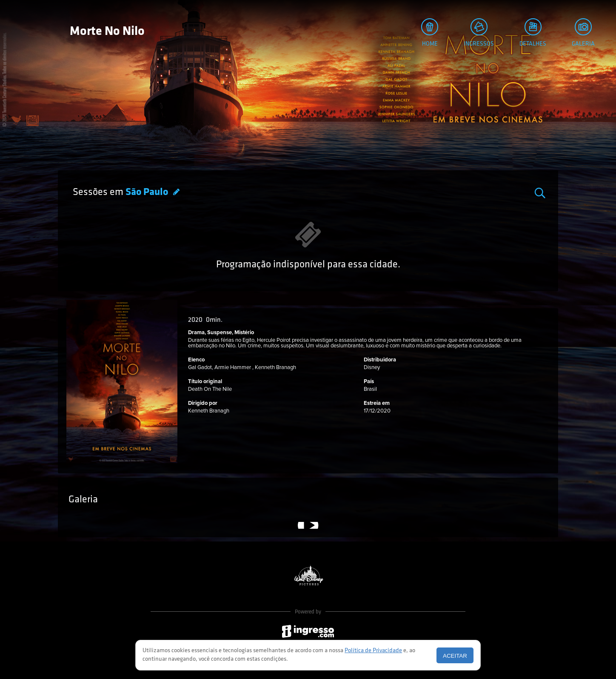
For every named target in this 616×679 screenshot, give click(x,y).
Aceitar (455, 656)
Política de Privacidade (373, 651)
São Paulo (148, 192)
